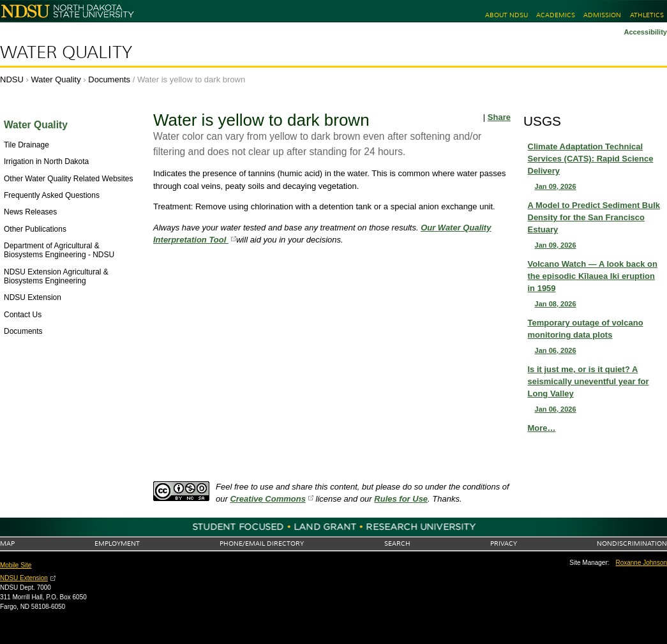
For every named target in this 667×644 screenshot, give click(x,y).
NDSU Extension (24, 578)
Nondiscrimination (632, 543)
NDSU (12, 79)
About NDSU (506, 15)
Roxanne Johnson (642, 563)
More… (542, 428)
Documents (109, 79)
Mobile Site (16, 565)
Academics (556, 15)
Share (499, 117)
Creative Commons (267, 499)
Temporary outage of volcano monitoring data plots (596, 337)
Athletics (647, 15)
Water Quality (66, 52)
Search (397, 543)
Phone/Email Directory (262, 543)
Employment (117, 543)
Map (7, 543)
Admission (602, 15)
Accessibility (645, 32)
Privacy (504, 543)
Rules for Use (401, 499)
